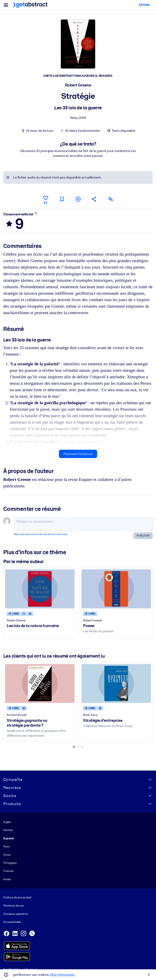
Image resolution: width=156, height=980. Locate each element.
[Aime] (45, 199)
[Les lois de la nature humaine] (40, 589)
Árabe (7, 879)
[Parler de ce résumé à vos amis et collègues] (94, 199)
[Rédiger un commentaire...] (83, 524)
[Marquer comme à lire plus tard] (62, 199)
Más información (62, 975)
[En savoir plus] (36, 213)
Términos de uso (14, 906)
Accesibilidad (12, 922)
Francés (8, 871)
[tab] (74, 747)
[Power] (116, 589)
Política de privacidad (17, 897)
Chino (7, 855)
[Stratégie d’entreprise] (116, 683)
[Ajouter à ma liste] (78, 199)
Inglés (7, 822)
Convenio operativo (16, 914)
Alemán (8, 830)
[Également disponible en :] (110, 199)
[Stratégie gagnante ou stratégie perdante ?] (40, 683)
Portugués (10, 863)
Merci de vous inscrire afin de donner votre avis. (41, 534)
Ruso (6, 846)
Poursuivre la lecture (78, 454)
